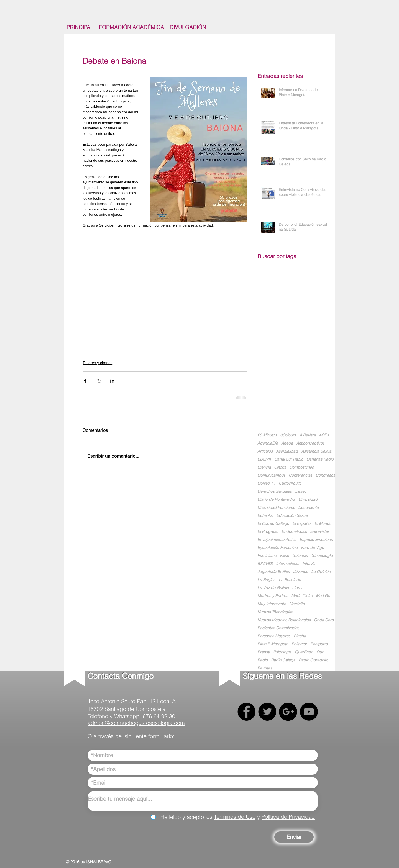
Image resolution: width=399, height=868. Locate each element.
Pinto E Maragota (273, 644)
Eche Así (265, 516)
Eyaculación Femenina (277, 548)
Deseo (301, 491)
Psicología (282, 652)
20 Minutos (267, 435)
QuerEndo (304, 652)
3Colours (288, 435)
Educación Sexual (292, 516)
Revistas (265, 668)
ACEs (324, 435)
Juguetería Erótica (274, 572)
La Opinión (321, 572)
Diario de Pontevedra (276, 500)
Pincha (300, 636)
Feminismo (267, 556)
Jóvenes (300, 572)
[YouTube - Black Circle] (309, 712)
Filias (284, 556)
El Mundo (323, 524)
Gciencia (300, 556)
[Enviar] (294, 837)
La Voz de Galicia (273, 588)
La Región (266, 580)
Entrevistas (320, 532)
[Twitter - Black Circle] (267, 712)
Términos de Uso (235, 817)
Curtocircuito (290, 483)
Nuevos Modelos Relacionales (284, 620)
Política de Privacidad (288, 817)
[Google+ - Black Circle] (288, 712)
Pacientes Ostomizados (278, 628)
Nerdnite (297, 604)
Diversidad (308, 500)
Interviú (309, 564)
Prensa (264, 652)
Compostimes (301, 467)
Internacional (287, 564)
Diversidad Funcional (276, 508)
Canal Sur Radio (289, 459)
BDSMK (264, 459)
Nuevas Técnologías (275, 612)
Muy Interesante (272, 604)
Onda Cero (324, 620)
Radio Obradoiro (314, 660)
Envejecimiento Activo (277, 540)
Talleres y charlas (98, 363)
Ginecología (322, 556)
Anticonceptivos (310, 443)
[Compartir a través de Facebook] (85, 381)
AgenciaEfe (268, 443)
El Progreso (268, 532)
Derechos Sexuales (275, 491)
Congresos (325, 475)
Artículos (265, 451)
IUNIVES (265, 564)
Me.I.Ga (323, 596)
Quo (320, 652)
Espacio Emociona (316, 540)
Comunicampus (271, 475)
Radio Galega (283, 660)
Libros (298, 588)
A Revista (307, 435)
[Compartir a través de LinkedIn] (112, 381)
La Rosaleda (290, 580)
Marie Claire (302, 596)
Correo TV (266, 483)
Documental (309, 508)
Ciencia (264, 467)
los (210, 817)
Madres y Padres (273, 596)
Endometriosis (294, 532)
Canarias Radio (320, 459)
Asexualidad (287, 451)
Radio (263, 660)
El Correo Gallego (273, 524)
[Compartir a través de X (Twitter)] (99, 381)
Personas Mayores (274, 636)
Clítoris (280, 467)
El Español (302, 524)
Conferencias (300, 475)
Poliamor (299, 644)
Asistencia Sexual (317, 451)
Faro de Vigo (312, 548)
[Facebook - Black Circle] (246, 712)
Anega (287, 443)
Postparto (319, 644)
